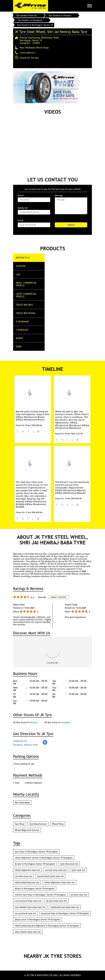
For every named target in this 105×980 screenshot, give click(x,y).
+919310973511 (28, 53)
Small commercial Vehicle (26, 284)
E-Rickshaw (22, 321)
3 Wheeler (22, 330)
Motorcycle (23, 258)
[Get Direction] (45, 744)
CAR (18, 274)
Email (20, 220)
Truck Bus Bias (24, 305)
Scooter (21, 266)
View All (42, 597)
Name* (21, 195)
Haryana (34, 722)
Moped (19, 338)
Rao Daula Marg (22, 802)
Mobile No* (23, 208)
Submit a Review (58, 597)
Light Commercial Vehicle (26, 295)
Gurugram (66, 722)
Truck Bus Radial (26, 313)
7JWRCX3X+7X (20, 741)
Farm (19, 346)
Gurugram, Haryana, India (25, 745)
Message (59, 195)
